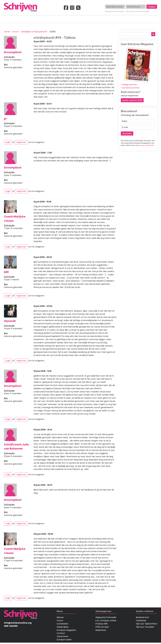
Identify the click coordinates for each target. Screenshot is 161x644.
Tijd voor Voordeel (145, 627)
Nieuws (60, 617)
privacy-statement (147, 145)
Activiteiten (95, 19)
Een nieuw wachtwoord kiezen (138, 11)
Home (7, 19)
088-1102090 (11, 626)
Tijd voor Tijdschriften (147, 624)
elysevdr (10, 321)
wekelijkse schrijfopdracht (34, 32)
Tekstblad (141, 621)
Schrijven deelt (64, 640)
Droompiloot (13, 52)
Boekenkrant (142, 617)
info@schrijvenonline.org (18, 623)
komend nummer (131, 88)
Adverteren (62, 636)
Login (8, 142)
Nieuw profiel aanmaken (115, 11)
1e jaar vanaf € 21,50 (132, 100)
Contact (153, 19)
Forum (60, 621)
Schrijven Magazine (66, 630)
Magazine (118, 19)
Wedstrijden (72, 19)
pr (5, 119)
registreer (21, 142)
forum (15, 32)
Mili (6, 272)
